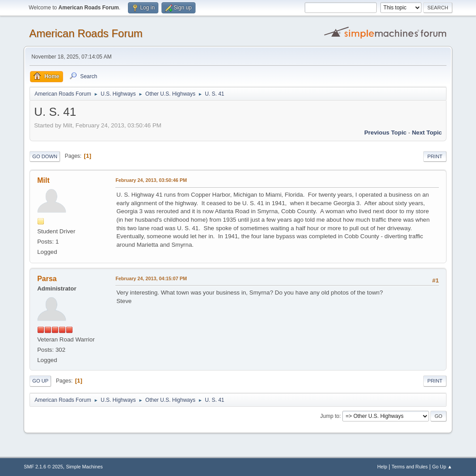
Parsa (47, 279)
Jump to (330, 416)
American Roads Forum (86, 33)
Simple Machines (85, 467)
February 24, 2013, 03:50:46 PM (151, 180)
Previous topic (385, 133)
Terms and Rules (410, 467)
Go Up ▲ (442, 467)
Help (382, 467)
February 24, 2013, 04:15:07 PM (151, 278)
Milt (43, 180)
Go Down (45, 156)
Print (435, 156)
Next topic (427, 133)
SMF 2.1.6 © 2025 (43, 467)
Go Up (40, 381)
